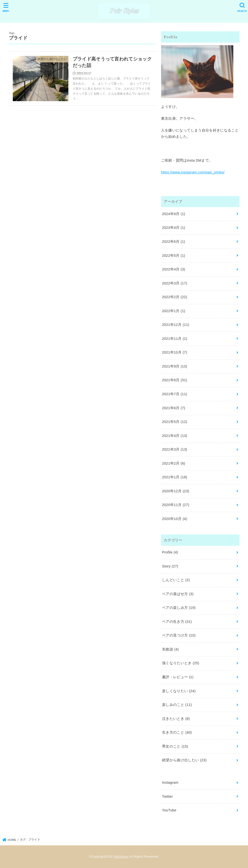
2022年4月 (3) (174, 269)
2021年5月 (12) (175, 422)
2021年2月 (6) (174, 463)
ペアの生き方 (177, 622)
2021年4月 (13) (175, 436)
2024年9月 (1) (174, 214)
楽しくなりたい (179, 691)
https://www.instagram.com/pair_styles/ (193, 172)
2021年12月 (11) (176, 325)
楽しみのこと (177, 705)
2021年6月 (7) (174, 408)
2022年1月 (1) (174, 311)
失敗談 (170, 649)
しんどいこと (176, 580)
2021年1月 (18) (175, 477)
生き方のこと (177, 732)
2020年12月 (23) (176, 491)
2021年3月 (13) (175, 449)
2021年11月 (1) (175, 339)
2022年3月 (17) (175, 283)
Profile (170, 552)
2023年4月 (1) (174, 228)
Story (170, 566)
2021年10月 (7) (175, 352)
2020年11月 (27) (176, 505)
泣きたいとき (176, 719)
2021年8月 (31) (175, 380)
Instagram (170, 783)
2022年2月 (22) (175, 297)
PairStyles (121, 857)
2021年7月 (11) (175, 394)
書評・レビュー (178, 677)
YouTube (169, 810)
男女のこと (175, 746)
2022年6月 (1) (174, 242)
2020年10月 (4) (175, 519)
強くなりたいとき (181, 663)
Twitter (167, 796)
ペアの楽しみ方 (179, 608)
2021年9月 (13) (175, 366)
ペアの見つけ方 (179, 635)
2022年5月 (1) (174, 256)
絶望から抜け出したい (184, 760)
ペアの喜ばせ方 (178, 594)
